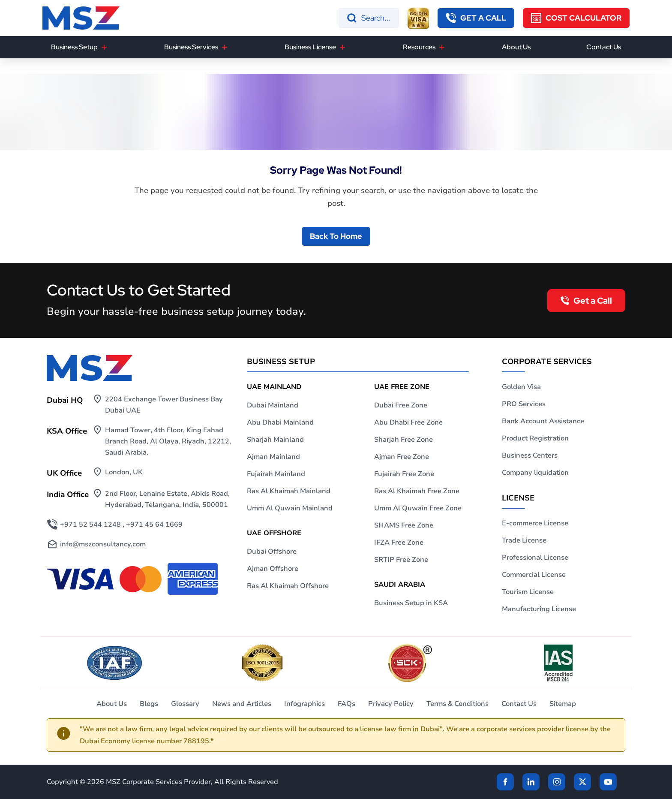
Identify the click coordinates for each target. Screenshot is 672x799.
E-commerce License (535, 523)
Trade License (524, 540)
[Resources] (442, 47)
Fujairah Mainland (276, 474)
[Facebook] (505, 782)
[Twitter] (582, 782)
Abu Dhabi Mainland (280, 422)
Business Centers (530, 455)
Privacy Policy (391, 704)
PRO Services (524, 404)
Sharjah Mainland (275, 440)
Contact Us (604, 47)
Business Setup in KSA (411, 603)
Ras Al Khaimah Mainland (289, 491)
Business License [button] (310, 47)
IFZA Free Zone (399, 543)
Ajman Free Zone (402, 457)
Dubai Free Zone (401, 405)
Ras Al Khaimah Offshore (288, 586)
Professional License (535, 558)
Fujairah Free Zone (404, 474)
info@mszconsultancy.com (103, 544)
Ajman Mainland (273, 457)
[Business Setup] (104, 47)
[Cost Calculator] (576, 18)
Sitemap (563, 704)
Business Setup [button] (74, 47)
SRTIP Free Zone (401, 560)
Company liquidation (535, 473)
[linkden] (531, 782)
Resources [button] (419, 47)
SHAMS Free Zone (404, 525)
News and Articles (242, 704)
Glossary (185, 704)
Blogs (149, 704)
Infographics (304, 704)
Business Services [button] (191, 47)
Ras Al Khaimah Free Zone (417, 491)
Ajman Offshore (273, 569)
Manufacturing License (539, 609)
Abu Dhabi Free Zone (408, 422)
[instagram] (557, 782)
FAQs (346, 704)
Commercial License (534, 575)
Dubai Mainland (273, 405)
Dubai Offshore (272, 552)
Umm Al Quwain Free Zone (418, 508)
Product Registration (535, 438)
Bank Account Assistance (543, 421)
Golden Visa (521, 387)
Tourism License (528, 592)
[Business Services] (225, 47)
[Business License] (342, 47)
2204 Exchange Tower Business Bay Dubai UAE (164, 405)
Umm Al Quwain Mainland (290, 508)
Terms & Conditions (457, 704)
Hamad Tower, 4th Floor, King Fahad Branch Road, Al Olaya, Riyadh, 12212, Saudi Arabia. (168, 441)
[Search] (369, 18)
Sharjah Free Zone (403, 440)
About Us (516, 47)
